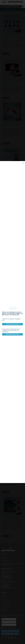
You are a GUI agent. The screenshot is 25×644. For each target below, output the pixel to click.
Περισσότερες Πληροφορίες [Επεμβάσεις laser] (12, 324)
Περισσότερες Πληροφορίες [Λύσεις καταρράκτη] (12, 334)
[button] (23, 163)
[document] (12, 322)
